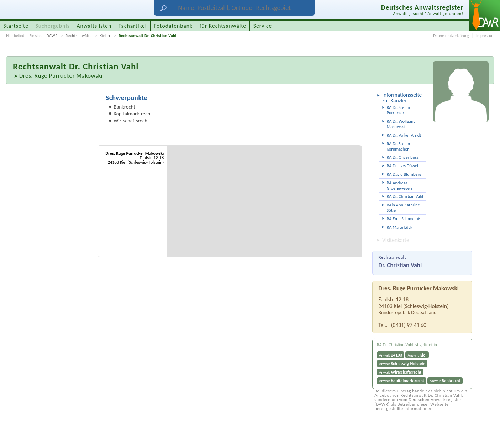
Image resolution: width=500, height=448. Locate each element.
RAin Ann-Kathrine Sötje (403, 207)
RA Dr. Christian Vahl (405, 196)
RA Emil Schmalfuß (403, 219)
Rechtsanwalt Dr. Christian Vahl (147, 36)
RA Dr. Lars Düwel (402, 166)
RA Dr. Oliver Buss (402, 157)
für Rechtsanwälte (223, 26)
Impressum (485, 36)
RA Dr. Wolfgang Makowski (401, 124)
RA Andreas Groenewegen (399, 185)
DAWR (52, 36)
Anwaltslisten (94, 26)
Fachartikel (133, 26)
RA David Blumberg (404, 174)
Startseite (16, 26)
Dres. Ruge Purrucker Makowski (61, 76)
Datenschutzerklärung (451, 36)
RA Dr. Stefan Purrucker (398, 110)
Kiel (103, 36)
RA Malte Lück (399, 227)
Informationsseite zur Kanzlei (402, 98)
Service (263, 26)
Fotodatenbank (173, 26)
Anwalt (391, 355)
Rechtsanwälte (79, 36)
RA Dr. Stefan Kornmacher (398, 146)
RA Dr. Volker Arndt (404, 135)
